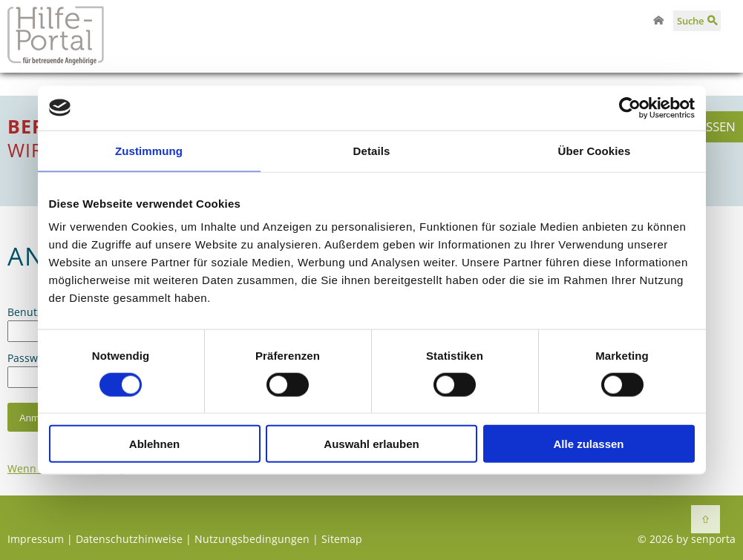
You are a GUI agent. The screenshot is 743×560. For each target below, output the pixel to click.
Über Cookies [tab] (595, 150)
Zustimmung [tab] (149, 150)
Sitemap (342, 539)
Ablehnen (154, 444)
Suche (690, 21)
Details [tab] (372, 150)
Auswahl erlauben (371, 444)
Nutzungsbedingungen (252, 539)
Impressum (36, 539)
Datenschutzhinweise (129, 539)
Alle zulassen (588, 444)
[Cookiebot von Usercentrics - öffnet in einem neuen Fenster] (630, 108)
